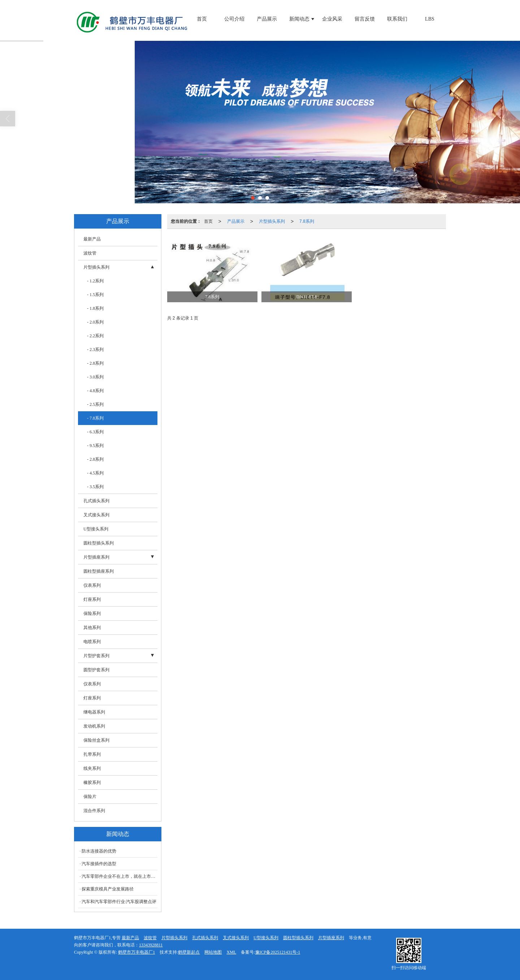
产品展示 (267, 19)
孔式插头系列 (96, 501)
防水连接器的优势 (99, 851)
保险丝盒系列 (96, 740)
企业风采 (332, 19)
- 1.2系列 (95, 281)
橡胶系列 (92, 782)
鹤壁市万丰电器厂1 (136, 952)
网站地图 (213, 952)
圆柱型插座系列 (99, 571)
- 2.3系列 (95, 350)
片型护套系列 (96, 656)
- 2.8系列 (95, 363)
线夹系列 (92, 768)
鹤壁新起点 (189, 952)
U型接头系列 (96, 529)
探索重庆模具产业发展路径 (108, 889)
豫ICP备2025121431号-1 (278, 952)
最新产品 (92, 239)
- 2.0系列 (95, 322)
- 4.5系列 (95, 473)
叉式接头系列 (96, 515)
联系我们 (397, 19)
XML (231, 952)
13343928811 (151, 945)
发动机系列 (94, 726)
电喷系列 (92, 642)
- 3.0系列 (95, 377)
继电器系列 (94, 712)
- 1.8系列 (95, 308)
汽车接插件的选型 (99, 864)
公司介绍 (234, 19)
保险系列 (92, 613)
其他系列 (92, 628)
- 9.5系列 (95, 446)
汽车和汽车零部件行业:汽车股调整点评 (119, 902)
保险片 (90, 797)
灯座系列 (92, 599)
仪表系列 (92, 585)
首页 (202, 19)
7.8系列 (307, 221)
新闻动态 (299, 19)
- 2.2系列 (95, 336)
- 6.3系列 (95, 432)
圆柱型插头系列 (99, 543)
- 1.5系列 (95, 295)
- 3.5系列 (95, 487)
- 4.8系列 (95, 391)
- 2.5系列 (95, 404)
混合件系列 (94, 811)
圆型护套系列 (96, 670)
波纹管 (90, 253)
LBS (430, 19)
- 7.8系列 (95, 418)
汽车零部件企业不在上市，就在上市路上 (120, 876)
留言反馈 (365, 19)
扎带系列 (92, 754)
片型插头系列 (272, 221)
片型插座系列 (96, 557)
